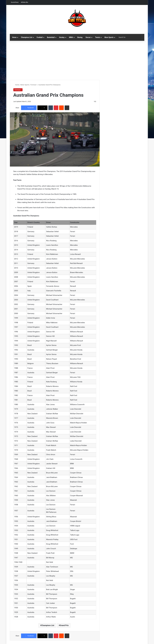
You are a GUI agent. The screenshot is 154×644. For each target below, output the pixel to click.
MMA (71, 37)
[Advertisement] (77, 60)
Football (40, 37)
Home (14, 37)
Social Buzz (15, 2)
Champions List (27, 37)
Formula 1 (34, 85)
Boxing (80, 37)
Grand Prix (64, 625)
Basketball (51, 37)
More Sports (109, 37)
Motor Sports (25, 85)
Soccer (88, 37)
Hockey (62, 37)
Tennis (98, 37)
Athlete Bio (24, 2)
